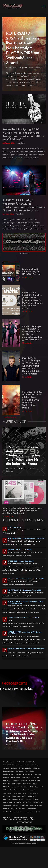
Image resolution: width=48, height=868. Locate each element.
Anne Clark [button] (7, 806)
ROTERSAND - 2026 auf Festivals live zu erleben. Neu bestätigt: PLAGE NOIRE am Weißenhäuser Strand (23, 48)
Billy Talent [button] (27, 784)
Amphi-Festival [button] (8, 774)
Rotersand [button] (7, 781)
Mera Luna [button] (35, 765)
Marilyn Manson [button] (35, 781)
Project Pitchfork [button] (25, 768)
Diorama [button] (6, 777)
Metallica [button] (23, 790)
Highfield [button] (6, 784)
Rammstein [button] (36, 768)
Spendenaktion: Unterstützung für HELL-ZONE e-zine (31, 272)
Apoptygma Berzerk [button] (19, 796)
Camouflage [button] (26, 777)
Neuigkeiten (23, 68)
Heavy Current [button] (38, 802)
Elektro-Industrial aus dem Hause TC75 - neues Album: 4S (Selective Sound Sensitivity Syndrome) (23, 511)
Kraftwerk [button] (7, 799)
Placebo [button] (14, 768)
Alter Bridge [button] (7, 802)
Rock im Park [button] (33, 796)
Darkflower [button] (20, 771)
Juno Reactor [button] (32, 809)
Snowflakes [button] (29, 812)
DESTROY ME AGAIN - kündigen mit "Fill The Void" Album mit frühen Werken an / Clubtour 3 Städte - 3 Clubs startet (32, 366)
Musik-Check (23, 468)
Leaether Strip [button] (23, 787)
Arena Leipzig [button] (28, 774)
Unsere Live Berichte (16, 689)
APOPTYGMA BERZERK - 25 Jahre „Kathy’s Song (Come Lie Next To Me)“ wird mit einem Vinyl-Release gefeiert (32, 300)
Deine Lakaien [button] (33, 793)
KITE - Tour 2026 (14, 527)
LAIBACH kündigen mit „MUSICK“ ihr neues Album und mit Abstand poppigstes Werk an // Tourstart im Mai (32, 333)
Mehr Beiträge (10, 417)
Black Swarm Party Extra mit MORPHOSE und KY (26, 649)
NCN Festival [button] (16, 784)
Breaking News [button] (8, 762)
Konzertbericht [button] (8, 771)
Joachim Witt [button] (15, 777)
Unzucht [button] (6, 809)
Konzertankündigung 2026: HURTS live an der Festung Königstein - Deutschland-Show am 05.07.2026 (23, 134)
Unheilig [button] (6, 768)
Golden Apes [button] (21, 809)
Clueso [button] (36, 799)
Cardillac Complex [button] (9, 812)
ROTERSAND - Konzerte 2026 (20, 550)
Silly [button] (13, 809)
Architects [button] (17, 802)
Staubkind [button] (24, 806)
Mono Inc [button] (7, 796)
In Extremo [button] (17, 793)
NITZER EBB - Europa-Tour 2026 (21, 561)
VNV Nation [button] (30, 771)
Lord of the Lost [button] (18, 799)
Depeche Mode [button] (24, 765)
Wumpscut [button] (31, 790)
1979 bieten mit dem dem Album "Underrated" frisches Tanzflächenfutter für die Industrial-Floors (23, 455)
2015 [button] (35, 784)
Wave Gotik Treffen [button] (29, 762)
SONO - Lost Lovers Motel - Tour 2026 (23, 618)
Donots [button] (29, 799)
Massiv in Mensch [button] (36, 806)
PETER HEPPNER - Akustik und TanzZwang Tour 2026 (24, 633)
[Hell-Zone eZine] (13, 6)
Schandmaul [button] (7, 793)
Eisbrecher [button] (34, 787)
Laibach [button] (37, 812)
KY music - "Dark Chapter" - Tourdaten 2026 (26, 579)
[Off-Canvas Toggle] (44, 6)
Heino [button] (20, 812)
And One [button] (36, 777)
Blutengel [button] (38, 774)
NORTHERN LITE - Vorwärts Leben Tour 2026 (26, 539)
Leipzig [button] (18, 774)
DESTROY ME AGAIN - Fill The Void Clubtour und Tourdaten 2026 (26, 602)
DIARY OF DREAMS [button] (10, 765)
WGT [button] (18, 762)
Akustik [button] (16, 806)
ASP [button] (25, 793)
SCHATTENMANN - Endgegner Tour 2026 (24, 590)
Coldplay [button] (16, 781)
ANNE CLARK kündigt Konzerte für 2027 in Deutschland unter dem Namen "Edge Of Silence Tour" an (24, 205)
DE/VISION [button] (27, 802)
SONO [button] (5, 790)
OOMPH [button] (24, 781)
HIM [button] (41, 787)
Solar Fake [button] (14, 790)
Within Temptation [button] (9, 787)
